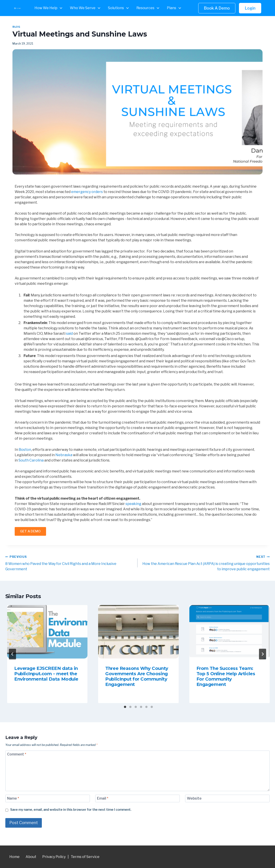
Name (13, 798)
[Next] (263, 654)
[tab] (125, 707)
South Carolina (31, 460)
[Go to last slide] (12, 654)
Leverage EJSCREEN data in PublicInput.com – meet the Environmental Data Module (46, 674)
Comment (17, 754)
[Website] (227, 798)
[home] (17, 8)
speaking (133, 504)
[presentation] (47, 632)
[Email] (137, 798)
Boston (25, 450)
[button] (49, 8)
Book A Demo (217, 8)
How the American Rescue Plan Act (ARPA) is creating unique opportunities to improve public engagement (205, 563)
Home (14, 857)
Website (194, 798)
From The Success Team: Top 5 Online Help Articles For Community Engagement (226, 676)
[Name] (48, 798)
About (31, 857)
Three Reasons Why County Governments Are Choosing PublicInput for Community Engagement (137, 676)
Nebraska (64, 455)
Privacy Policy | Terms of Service (71, 857)
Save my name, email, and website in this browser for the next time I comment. (71, 810)
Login (250, 8)
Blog (16, 27)
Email (103, 798)
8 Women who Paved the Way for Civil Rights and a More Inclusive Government (70, 563)
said (69, 333)
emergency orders (87, 192)
